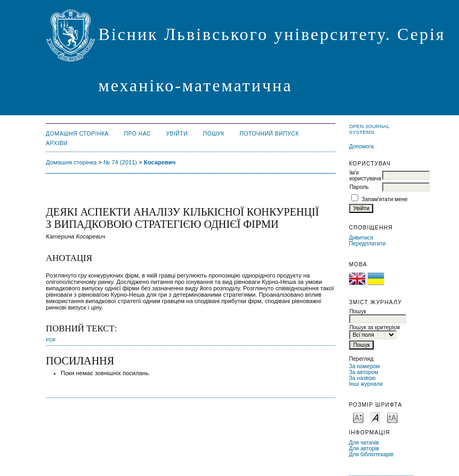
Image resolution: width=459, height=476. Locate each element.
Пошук (214, 134)
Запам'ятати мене (384, 199)
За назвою (362, 378)
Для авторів (364, 449)
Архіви (57, 143)
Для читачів (364, 443)
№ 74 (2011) (120, 162)
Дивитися (361, 238)
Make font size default (375, 417)
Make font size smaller (358, 417)
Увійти (177, 134)
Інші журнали (365, 384)
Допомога (361, 146)
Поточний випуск (269, 134)
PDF (51, 340)
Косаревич (160, 162)
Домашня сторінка (77, 134)
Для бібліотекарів (371, 454)
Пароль (359, 187)
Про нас (137, 134)
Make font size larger (392, 417)
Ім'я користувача (365, 176)
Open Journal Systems (369, 129)
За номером (364, 366)
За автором (363, 372)
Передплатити (367, 244)
